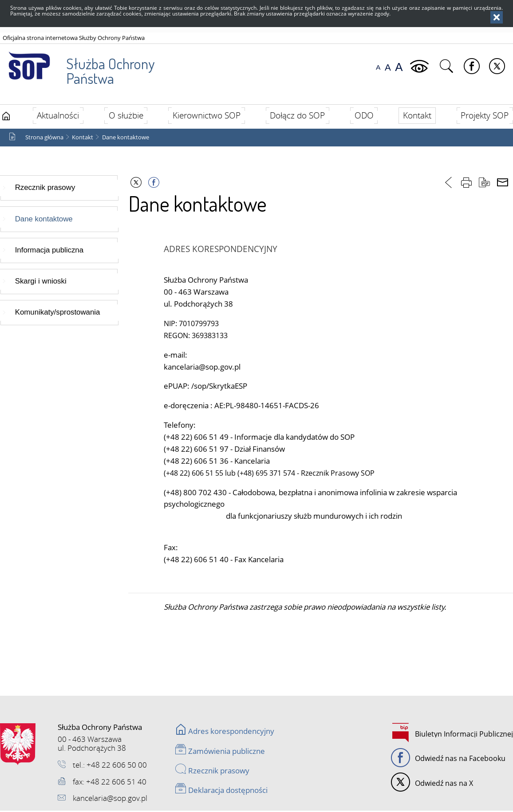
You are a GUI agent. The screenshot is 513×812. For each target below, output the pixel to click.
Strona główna (44, 138)
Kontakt (83, 138)
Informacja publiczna (49, 251)
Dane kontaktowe (126, 138)
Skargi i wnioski (41, 282)
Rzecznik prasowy (45, 189)
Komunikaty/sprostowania (58, 313)
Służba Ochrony (78, 66)
